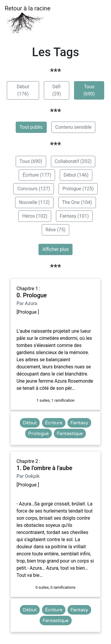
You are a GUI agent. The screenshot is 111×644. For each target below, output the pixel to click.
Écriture (54, 423)
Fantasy (79, 423)
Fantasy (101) (74, 216)
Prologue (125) (78, 189)
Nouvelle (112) (34, 202)
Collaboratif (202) (73, 161)
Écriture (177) (37, 175)
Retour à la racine (28, 19)
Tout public (31, 127)
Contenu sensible (74, 127)
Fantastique (70, 433)
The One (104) (77, 202)
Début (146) (76, 175)
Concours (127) (33, 189)
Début (30, 423)
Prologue (38, 433)
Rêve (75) (55, 230)
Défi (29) (56, 90)
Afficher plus (55, 249)
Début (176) (23, 90)
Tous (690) (89, 90)
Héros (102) (35, 216)
